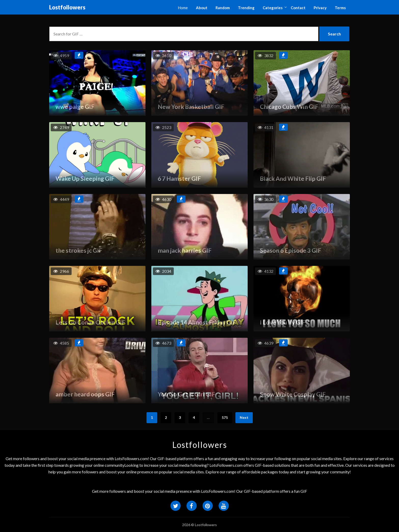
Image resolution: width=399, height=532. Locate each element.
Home (183, 8)
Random (223, 8)
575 (225, 417)
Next (244, 417)
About (202, 8)
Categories (273, 8)
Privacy (320, 8)
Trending (246, 8)
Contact (298, 8)
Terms (340, 8)
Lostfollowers (67, 7)
